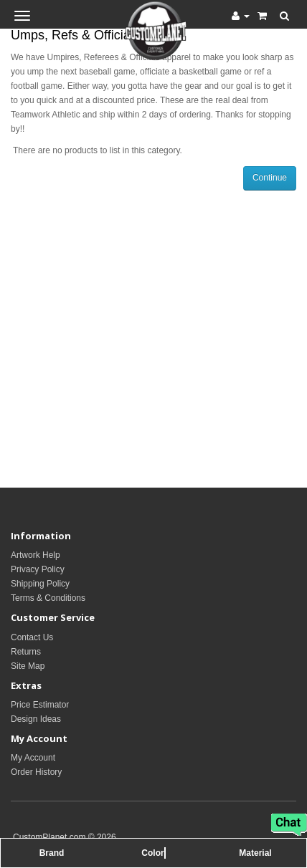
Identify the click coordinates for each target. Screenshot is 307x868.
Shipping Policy (40, 584)
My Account (33, 758)
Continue (270, 178)
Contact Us (32, 637)
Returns (26, 652)
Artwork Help (36, 555)
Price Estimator (40, 705)
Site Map (28, 666)
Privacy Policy (38, 569)
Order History (36, 772)
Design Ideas (36, 719)
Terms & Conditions (48, 598)
